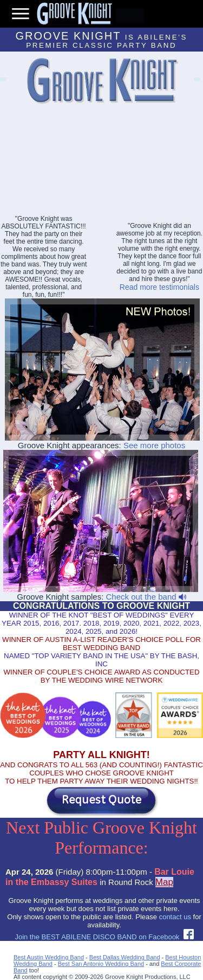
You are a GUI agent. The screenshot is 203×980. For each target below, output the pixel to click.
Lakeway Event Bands (3, 81)
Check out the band (146, 597)
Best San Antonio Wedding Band (101, 964)
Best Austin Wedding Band (49, 957)
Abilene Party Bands (197, 81)
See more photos (154, 445)
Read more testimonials (159, 287)
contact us (175, 917)
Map (164, 882)
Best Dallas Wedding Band (125, 957)
